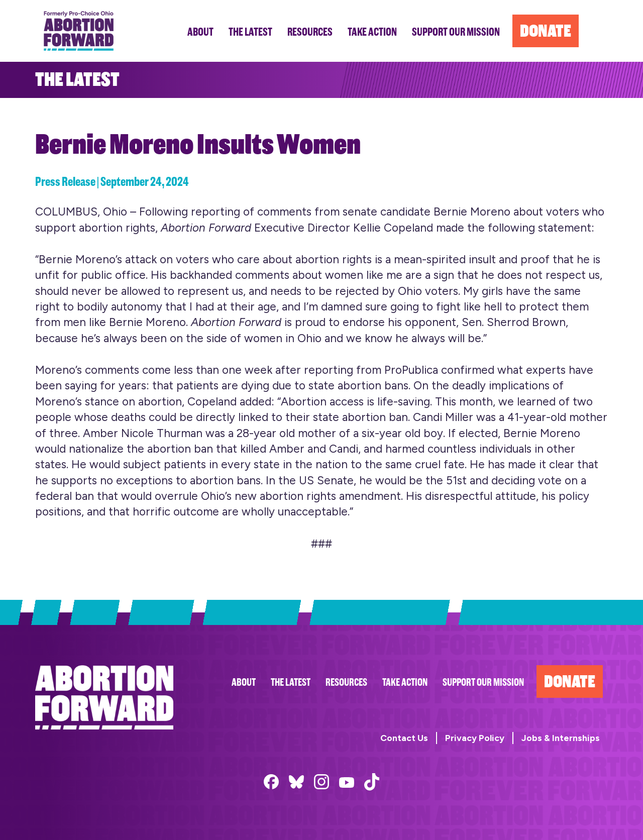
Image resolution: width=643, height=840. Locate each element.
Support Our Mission (483, 682)
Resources (346, 682)
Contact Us (404, 738)
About (244, 682)
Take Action (405, 682)
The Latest (291, 682)
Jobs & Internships (561, 738)
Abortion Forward (79, 31)
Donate (570, 681)
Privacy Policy (475, 738)
